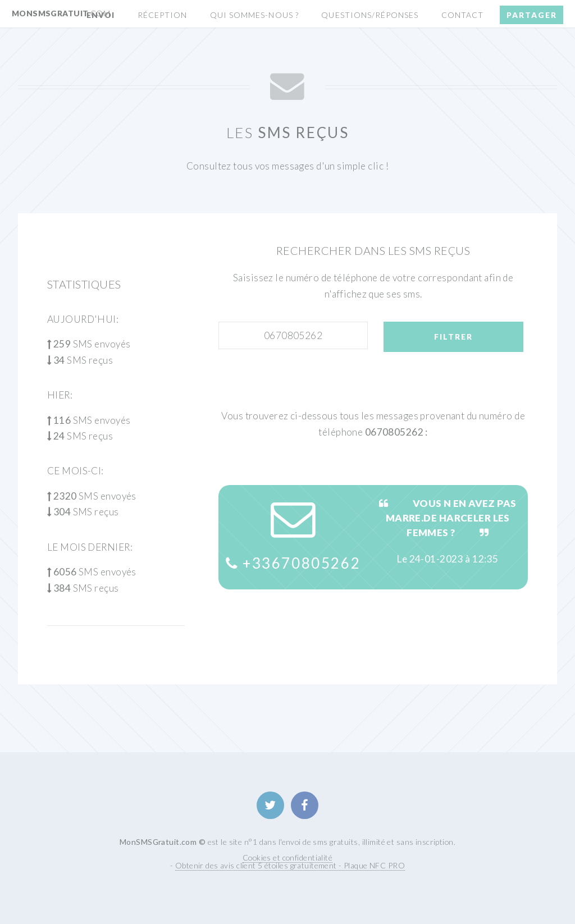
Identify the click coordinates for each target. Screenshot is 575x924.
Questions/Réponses (370, 15)
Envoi (101, 15)
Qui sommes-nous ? (254, 15)
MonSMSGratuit (61, 13)
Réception (162, 15)
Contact (462, 15)
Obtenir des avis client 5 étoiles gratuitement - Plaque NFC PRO (290, 865)
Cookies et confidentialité (287, 857)
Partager (532, 15)
